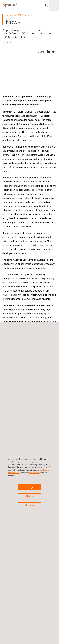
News (27, 15)
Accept (29, 487)
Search (47, 5)
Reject (30, 496)
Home (9, 15)
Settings (29, 505)
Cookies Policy (35, 473)
